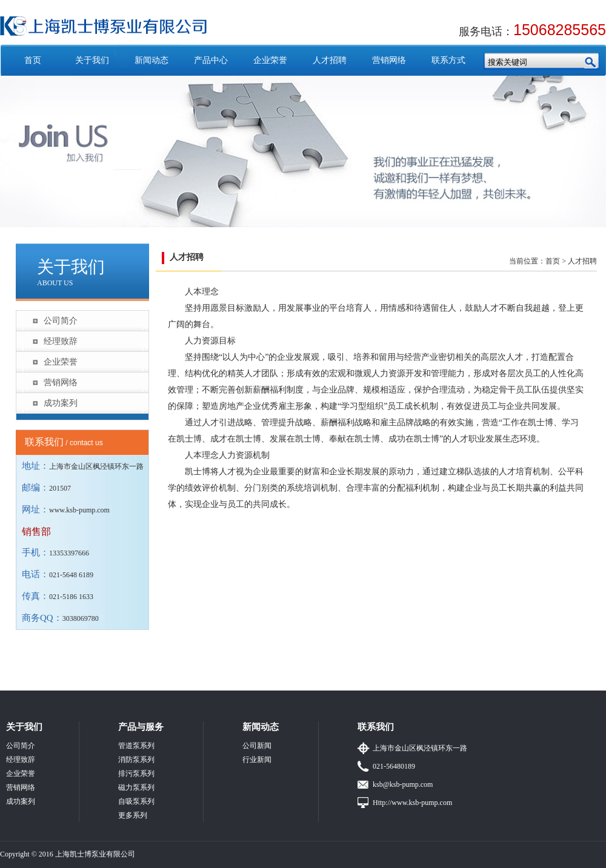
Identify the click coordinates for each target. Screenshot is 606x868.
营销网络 (389, 60)
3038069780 (81, 618)
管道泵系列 (136, 746)
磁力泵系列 (136, 787)
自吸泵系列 (136, 801)
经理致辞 (61, 341)
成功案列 (61, 403)
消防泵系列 (136, 760)
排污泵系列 (136, 774)
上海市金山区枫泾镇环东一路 (420, 748)
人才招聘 (330, 60)
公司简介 (61, 321)
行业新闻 (257, 760)
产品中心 (211, 60)
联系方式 (448, 60)
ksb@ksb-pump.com (403, 784)
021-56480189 (394, 766)
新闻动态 (151, 60)
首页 (33, 60)
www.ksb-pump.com (79, 510)
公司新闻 (257, 746)
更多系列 (133, 815)
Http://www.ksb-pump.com (412, 803)
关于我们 (92, 60)
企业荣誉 (270, 60)
